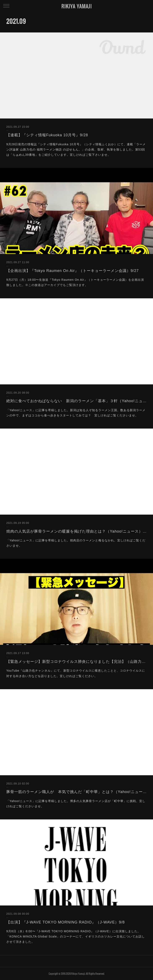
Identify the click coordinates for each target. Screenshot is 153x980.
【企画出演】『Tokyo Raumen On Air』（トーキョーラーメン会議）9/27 (73, 271)
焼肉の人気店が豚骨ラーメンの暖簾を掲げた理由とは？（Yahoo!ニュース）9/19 (76, 531)
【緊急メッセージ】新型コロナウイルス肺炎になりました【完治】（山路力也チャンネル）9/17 (76, 662)
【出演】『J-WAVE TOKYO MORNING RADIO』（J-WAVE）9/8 (65, 922)
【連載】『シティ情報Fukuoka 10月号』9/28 (47, 135)
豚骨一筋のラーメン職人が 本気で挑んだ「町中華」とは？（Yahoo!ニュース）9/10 (76, 792)
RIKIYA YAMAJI (77, 6)
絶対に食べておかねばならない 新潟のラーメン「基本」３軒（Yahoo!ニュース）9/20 (76, 401)
